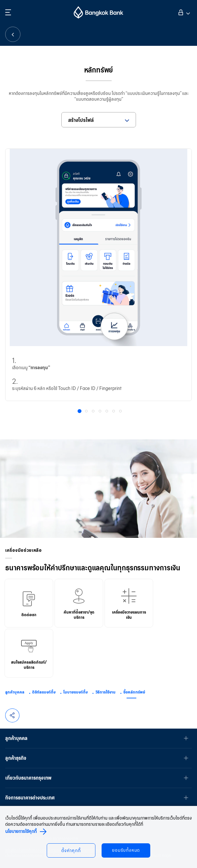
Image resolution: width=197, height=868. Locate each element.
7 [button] (121, 412)
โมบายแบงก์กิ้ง (75, 692)
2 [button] (87, 412)
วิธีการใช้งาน (105, 692)
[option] (98, 275)
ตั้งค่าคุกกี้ (71, 851)
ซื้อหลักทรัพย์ (134, 692)
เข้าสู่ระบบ (183, 12)
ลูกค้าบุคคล (15, 692)
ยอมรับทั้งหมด (126, 850)
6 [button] (114, 412)
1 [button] (80, 412)
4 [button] (101, 412)
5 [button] (107, 412)
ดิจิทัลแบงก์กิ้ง (44, 692)
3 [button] (94, 412)
